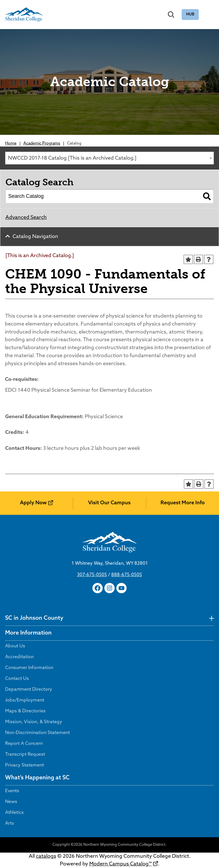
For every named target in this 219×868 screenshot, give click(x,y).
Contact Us (17, 679)
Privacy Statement (25, 765)
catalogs (46, 856)
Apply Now (33, 503)
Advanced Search (26, 218)
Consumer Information (29, 668)
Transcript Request (25, 755)
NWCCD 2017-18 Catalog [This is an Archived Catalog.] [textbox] (72, 158)
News (11, 802)
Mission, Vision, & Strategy (34, 722)
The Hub (190, 15)
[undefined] (211, 618)
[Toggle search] (171, 15)
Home (11, 144)
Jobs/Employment (25, 700)
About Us (15, 646)
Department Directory (29, 690)
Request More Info (183, 503)
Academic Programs (42, 144)
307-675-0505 (92, 575)
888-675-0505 (127, 575)
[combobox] (109, 158)
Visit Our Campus (109, 503)
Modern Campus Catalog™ (120, 864)
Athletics (14, 813)
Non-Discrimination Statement (37, 733)
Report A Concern (24, 744)
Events (12, 791)
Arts (10, 824)
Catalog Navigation (35, 237)
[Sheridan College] (24, 15)
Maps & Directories (25, 711)
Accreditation (19, 657)
